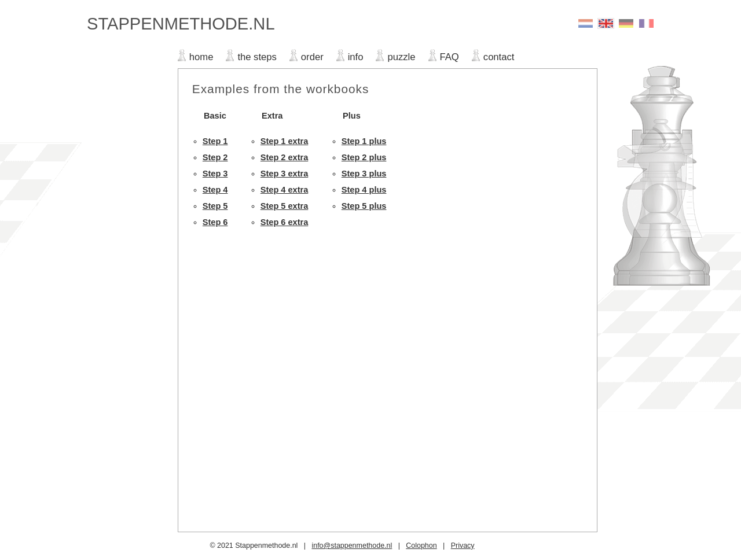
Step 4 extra (284, 190)
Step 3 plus (364, 174)
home (201, 57)
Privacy (463, 546)
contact (499, 57)
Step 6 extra (284, 222)
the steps (257, 57)
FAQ (450, 57)
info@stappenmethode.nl (352, 546)
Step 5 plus (364, 206)
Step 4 (215, 190)
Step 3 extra (284, 174)
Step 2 (215, 157)
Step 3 (215, 174)
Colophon (421, 546)
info (356, 57)
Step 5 (215, 206)
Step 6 (215, 222)
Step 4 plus (364, 190)
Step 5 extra (284, 206)
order (312, 57)
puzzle (401, 57)
